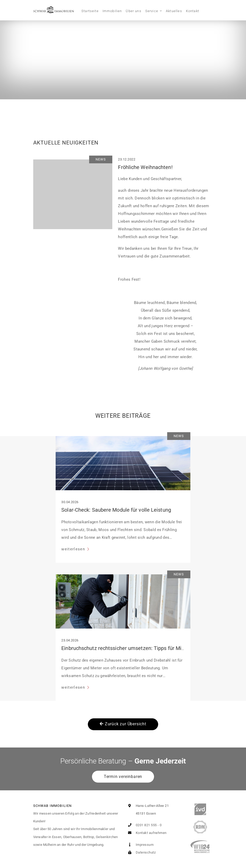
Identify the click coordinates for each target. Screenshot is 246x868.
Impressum (140, 845)
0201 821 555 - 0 (144, 825)
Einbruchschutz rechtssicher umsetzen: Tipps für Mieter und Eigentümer (145, 648)
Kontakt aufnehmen (146, 833)
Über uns (133, 11)
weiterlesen (74, 549)
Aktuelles (174, 11)
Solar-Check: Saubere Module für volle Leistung (116, 510)
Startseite (90, 11)
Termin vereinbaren (123, 777)
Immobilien (112, 11)
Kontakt (193, 11)
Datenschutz (141, 852)
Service (152, 11)
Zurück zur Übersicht (123, 724)
